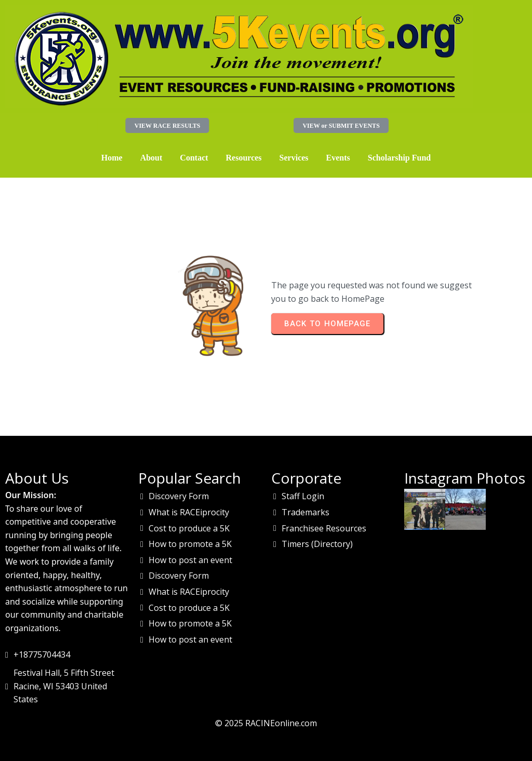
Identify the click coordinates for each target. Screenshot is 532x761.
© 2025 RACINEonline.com (266, 723)
